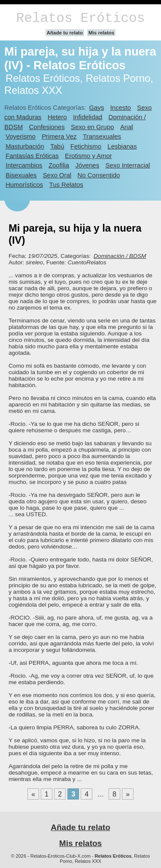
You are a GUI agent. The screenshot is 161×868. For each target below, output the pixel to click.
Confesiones (47, 127)
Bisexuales (21, 175)
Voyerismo (21, 136)
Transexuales (102, 136)
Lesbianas (122, 146)
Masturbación (25, 146)
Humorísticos (24, 184)
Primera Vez (59, 136)
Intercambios (24, 165)
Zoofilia (59, 165)
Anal (127, 127)
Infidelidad (88, 117)
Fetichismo (86, 146)
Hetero (57, 117)
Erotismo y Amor (88, 156)
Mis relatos (101, 33)
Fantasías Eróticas (32, 156)
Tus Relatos (66, 184)
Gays (96, 107)
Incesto (121, 107)
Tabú (57, 146)
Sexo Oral (57, 175)
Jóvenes (87, 165)
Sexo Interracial (128, 165)
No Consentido (99, 175)
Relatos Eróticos (80, 18)
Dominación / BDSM (120, 256)
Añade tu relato (65, 33)
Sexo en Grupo (93, 127)
